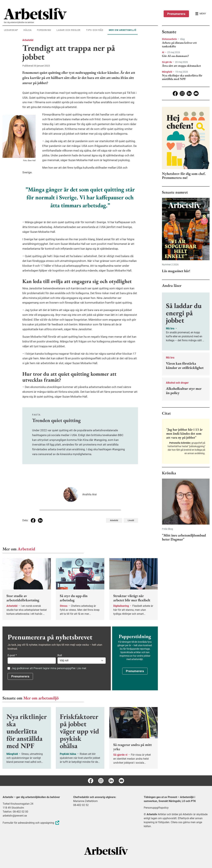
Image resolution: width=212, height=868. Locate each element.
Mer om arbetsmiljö (41, 698)
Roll (60, 655)
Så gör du (167, 62)
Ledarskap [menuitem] (11, 30)
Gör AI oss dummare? (175, 56)
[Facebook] (175, 93)
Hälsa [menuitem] (27, 30)
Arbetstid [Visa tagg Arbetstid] (114, 520)
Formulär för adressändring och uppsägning (31, 823)
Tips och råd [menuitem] (95, 30)
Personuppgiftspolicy (156, 808)
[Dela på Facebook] (33, 520)
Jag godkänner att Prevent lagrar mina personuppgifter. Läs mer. (49, 668)
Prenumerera (176, 14)
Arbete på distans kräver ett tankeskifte (179, 44)
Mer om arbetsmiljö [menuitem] (123, 30)
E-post (12, 655)
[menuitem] (81, 14)
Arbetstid (28, 40)
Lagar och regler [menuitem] (69, 30)
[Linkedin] (189, 93)
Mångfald (167, 72)
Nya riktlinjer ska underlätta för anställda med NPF (182, 77)
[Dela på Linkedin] (40, 520)
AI (163, 52)
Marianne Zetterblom (85, 801)
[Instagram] (182, 93)
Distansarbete (170, 39)
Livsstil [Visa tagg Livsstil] (131, 520)
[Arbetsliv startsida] (106, 851)
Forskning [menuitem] (44, 30)
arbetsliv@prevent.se (15, 816)
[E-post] (196, 93)
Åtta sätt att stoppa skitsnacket (181, 66)
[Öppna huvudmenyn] (201, 14)
